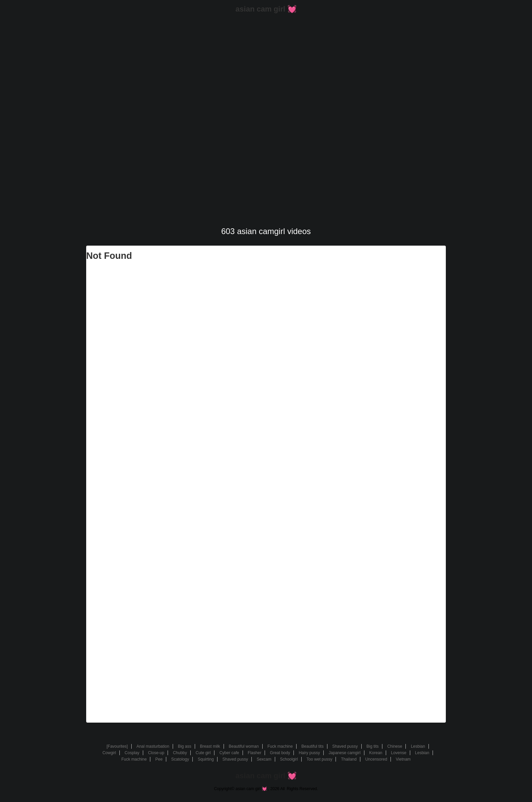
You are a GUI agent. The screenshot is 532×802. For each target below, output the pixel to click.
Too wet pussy (319, 759)
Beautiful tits (312, 746)
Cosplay (132, 753)
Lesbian (418, 746)
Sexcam (264, 759)
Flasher (254, 753)
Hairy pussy (309, 753)
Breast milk (210, 746)
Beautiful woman (244, 746)
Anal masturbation (153, 746)
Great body (280, 753)
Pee (159, 759)
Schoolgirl (289, 759)
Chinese (395, 746)
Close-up (156, 753)
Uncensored (376, 759)
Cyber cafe (229, 753)
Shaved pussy (345, 746)
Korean (376, 753)
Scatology (180, 759)
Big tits (373, 746)
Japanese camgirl (345, 753)
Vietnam (403, 759)
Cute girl (203, 753)
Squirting (206, 759)
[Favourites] (117, 746)
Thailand (349, 759)
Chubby (180, 753)
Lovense (398, 753)
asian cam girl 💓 (266, 9)
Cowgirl (109, 753)
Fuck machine (280, 746)
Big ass (184, 746)
